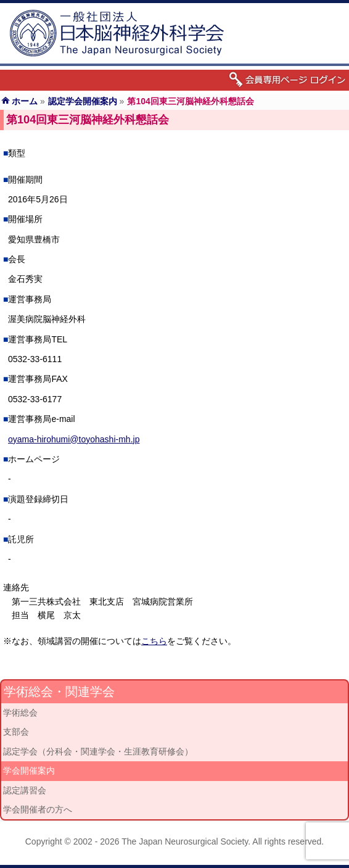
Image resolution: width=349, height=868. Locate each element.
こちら (154, 641)
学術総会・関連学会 (59, 692)
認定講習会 (25, 790)
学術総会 (20, 713)
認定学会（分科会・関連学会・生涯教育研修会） (98, 751)
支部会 (16, 732)
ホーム (25, 101)
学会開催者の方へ (38, 809)
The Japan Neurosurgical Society (185, 841)
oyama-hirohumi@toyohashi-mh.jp (74, 439)
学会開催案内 (29, 771)
